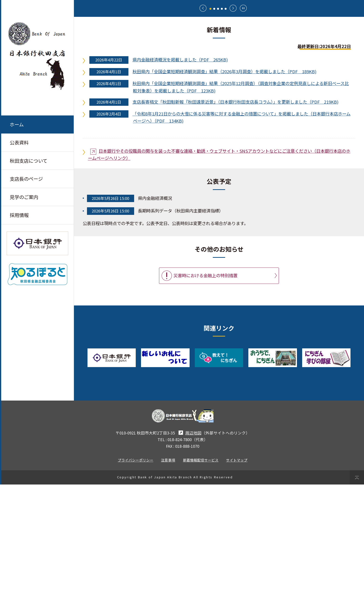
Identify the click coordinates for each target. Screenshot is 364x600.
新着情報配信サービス (201, 575)
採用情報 (19, 216)
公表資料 (19, 143)
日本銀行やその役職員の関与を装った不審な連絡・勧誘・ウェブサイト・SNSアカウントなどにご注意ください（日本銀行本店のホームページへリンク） (219, 270)
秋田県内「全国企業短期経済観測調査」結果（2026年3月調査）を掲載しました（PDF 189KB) (224, 187)
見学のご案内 (24, 198)
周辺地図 (189, 548)
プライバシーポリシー (136, 575)
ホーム (17, 124)
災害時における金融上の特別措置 (205, 391)
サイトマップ (237, 575)
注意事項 (168, 575)
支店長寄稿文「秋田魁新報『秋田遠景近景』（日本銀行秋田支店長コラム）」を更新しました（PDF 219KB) (235, 217)
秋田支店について (29, 161)
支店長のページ (26, 179)
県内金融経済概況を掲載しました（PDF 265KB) (180, 175)
